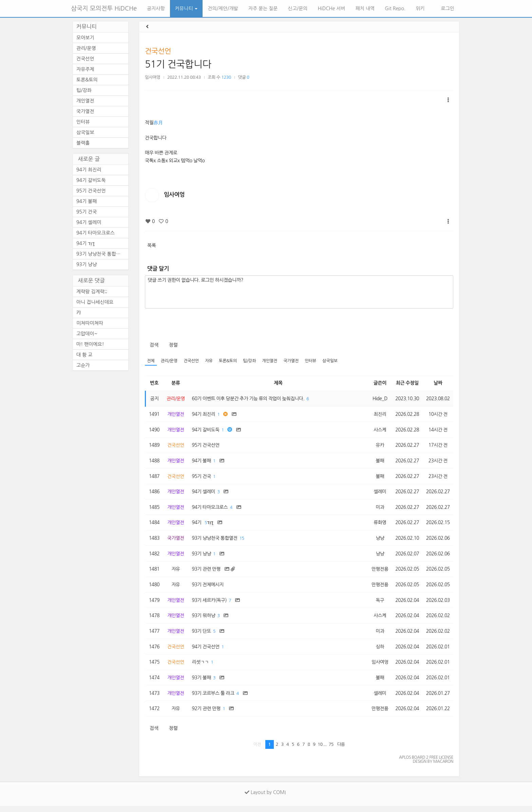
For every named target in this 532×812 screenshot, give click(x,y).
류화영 (378, 525)
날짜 (438, 383)
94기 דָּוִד (85, 243)
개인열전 (272, 361)
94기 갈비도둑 (91, 180)
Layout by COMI (265, 798)
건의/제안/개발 (223, 8)
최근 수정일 (406, 383)
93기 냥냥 (87, 264)
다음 (341, 751)
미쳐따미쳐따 (90, 323)
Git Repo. (395, 8)
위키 (420, 8)
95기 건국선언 (91, 191)
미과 (378, 510)
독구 (378, 604)
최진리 (378, 415)
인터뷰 (314, 361)
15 (244, 541)
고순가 (83, 365)
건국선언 (158, 51)
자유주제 (85, 69)
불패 (378, 462)
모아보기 (85, 38)
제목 (278, 383)
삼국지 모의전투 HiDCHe (104, 8)
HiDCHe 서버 (331, 8)
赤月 (158, 123)
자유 (210, 361)
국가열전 (294, 361)
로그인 (447, 8)
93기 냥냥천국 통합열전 (101, 254)
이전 (257, 751)
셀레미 (378, 494)
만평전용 (378, 573)
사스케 (378, 430)
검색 (154, 345)
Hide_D (378, 399)
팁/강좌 (251, 361)
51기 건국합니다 (178, 64)
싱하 (378, 651)
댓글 (244, 77)
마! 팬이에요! (90, 344)
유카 (378, 446)
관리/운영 (170, 361)
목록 (151, 245)
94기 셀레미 (89, 222)
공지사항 (156, 8)
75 (331, 751)
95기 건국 (87, 212)
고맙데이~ (87, 334)
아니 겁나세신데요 (95, 302)
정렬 (173, 345)
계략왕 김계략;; (92, 292)
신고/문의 (298, 8)
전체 (151, 361)
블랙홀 (83, 143)
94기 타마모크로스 (96, 233)
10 (320, 751)
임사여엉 (153, 77)
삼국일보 (334, 361)
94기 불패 (87, 201)
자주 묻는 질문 (263, 8)
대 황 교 (84, 355)
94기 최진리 (89, 170)
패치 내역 (365, 8)
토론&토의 (229, 361)
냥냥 (378, 541)
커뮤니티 (186, 8)
